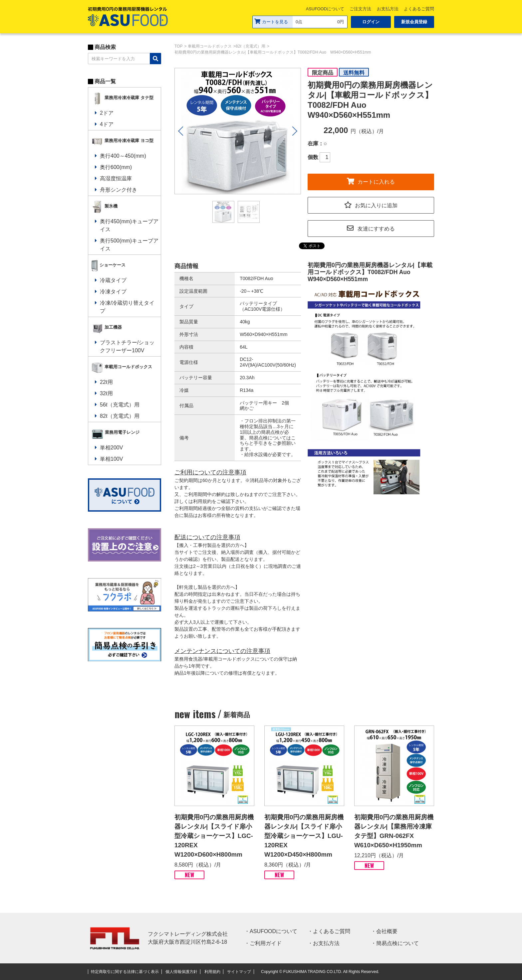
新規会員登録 (414, 22)
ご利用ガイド (266, 943)
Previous (181, 131)
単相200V (111, 448)
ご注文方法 (360, 9)
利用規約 (212, 972)
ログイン (371, 22)
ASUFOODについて (325, 9)
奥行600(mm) (116, 167)
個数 (313, 157)
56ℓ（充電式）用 (120, 405)
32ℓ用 (106, 393)
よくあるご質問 (419, 9)
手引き (261, 443)
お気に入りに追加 (371, 204)
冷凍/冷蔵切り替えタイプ (127, 307)
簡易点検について (397, 943)
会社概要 (387, 931)
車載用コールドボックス (210, 46)
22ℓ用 (106, 382)
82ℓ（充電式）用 (120, 416)
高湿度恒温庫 (116, 178)
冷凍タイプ (113, 292)
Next (294, 131)
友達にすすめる (371, 228)
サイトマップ (239, 972)
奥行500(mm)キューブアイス (129, 245)
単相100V (111, 459)
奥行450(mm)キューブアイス (129, 225)
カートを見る (271, 21)
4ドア (107, 124)
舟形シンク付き (119, 190)
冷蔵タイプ (113, 280)
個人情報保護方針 (181, 972)
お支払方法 (388, 9)
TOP (178, 46)
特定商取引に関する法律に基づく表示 (125, 972)
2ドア (107, 113)
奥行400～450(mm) (123, 156)
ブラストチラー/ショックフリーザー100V (127, 346)
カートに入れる (371, 181)
